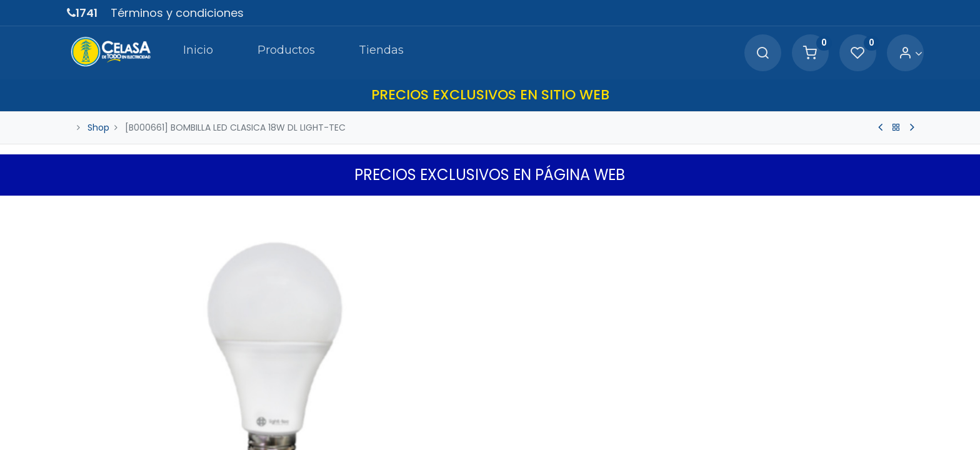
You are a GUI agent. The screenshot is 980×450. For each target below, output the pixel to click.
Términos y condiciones (177, 13)
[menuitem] (191, 52)
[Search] (753, 53)
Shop (98, 127)
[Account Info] (901, 53)
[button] (906, 208)
